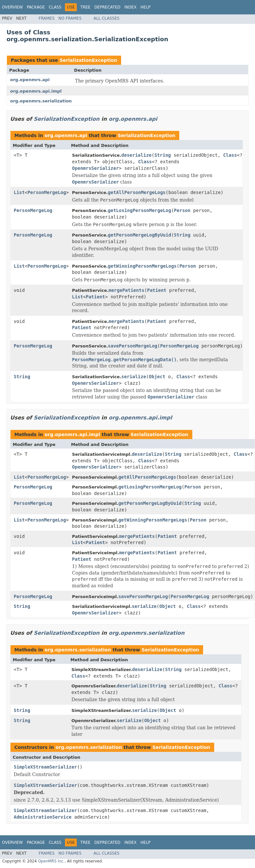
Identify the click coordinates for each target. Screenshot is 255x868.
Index (131, 7)
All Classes (107, 18)
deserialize (137, 155)
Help (145, 7)
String (163, 155)
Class (55, 7)
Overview (12, 7)
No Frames (70, 18)
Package (36, 7)
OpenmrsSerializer (96, 168)
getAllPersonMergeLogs (137, 192)
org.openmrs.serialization (41, 101)
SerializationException (88, 60)
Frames (47, 18)
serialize (134, 377)
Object (157, 377)
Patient (157, 290)
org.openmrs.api (30, 80)
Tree (85, 7)
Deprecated (107, 7)
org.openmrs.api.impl (36, 91)
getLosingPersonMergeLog (139, 210)
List (19, 192)
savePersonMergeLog (133, 346)
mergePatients (127, 290)
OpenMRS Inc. (51, 861)
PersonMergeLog (47, 192)
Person (182, 210)
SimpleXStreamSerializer (45, 767)
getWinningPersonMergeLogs (142, 266)
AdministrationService (43, 817)
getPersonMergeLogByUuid (139, 235)
